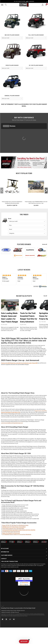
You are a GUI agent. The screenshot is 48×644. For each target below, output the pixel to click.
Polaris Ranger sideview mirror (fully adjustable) (13, 521)
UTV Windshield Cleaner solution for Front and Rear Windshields (17, 527)
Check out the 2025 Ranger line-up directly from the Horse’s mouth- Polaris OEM (19, 355)
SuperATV (44, 403)
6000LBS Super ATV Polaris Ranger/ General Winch (14, 519)
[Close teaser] (29, 640)
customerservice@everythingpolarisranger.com (12, 415)
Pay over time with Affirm (24, 1)
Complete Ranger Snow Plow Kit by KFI (11, 524)
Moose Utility (17, 404)
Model (10, 219)
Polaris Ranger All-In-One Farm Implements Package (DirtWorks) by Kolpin (12, 202)
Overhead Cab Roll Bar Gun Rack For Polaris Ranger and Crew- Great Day (19, 522)
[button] (24, 641)
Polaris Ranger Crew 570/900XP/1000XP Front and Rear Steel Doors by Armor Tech (36, 202)
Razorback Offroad (10, 404)
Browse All (45, 244)
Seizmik (3, 404)
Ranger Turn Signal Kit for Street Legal (11, 525)
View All (45, 296)
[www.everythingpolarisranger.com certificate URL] (40, 286)
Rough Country (38, 403)
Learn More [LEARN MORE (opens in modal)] (31, 1)
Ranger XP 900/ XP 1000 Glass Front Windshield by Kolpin (15, 517)
